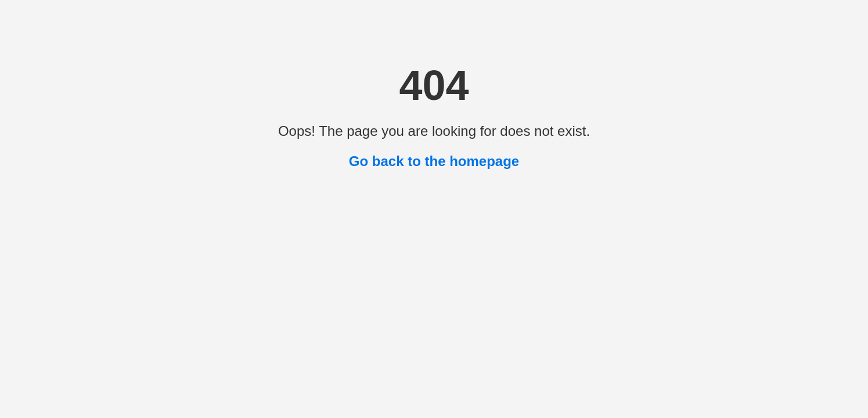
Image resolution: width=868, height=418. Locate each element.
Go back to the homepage (434, 161)
